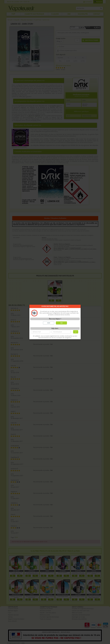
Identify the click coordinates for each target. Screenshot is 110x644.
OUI (61, 323)
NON (49, 323)
